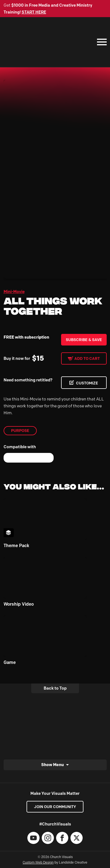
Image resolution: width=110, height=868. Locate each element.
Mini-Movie (14, 292)
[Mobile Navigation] (101, 42)
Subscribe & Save (84, 340)
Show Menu (53, 765)
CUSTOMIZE (87, 383)
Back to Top (55, 688)
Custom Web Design (38, 862)
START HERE (34, 12)
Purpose (20, 431)
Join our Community (55, 807)
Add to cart (87, 358)
